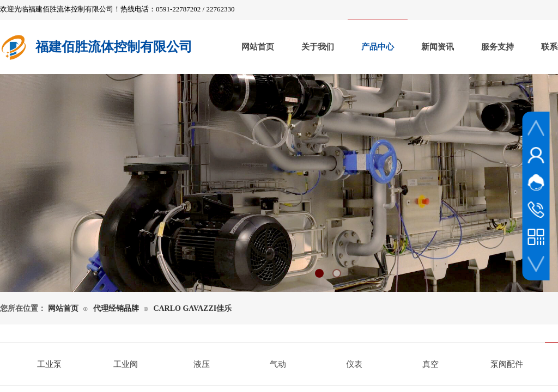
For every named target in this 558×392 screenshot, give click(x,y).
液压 (202, 364)
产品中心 (378, 47)
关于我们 (318, 47)
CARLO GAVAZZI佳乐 (192, 308)
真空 (430, 364)
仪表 (354, 364)
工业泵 (49, 364)
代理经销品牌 (116, 308)
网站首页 (258, 47)
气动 (278, 364)
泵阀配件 (507, 364)
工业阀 (126, 364)
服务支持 (498, 47)
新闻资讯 (438, 47)
